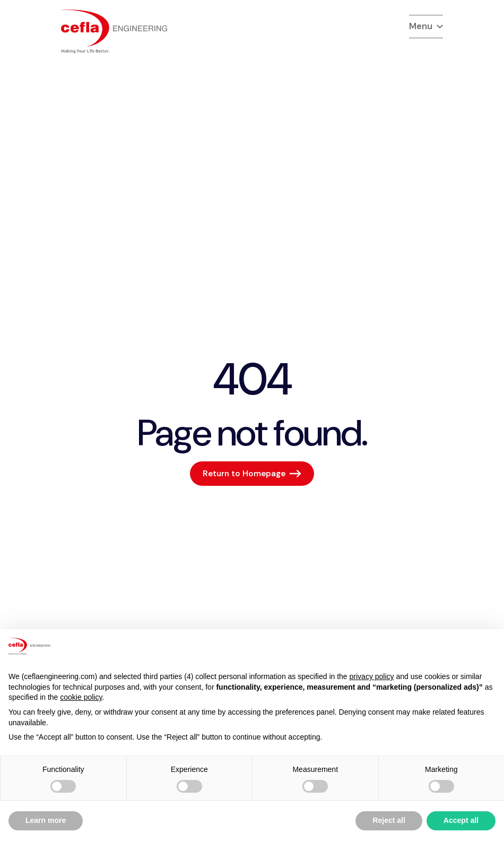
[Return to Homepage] (252, 474)
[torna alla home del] (114, 32)
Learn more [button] (46, 820)
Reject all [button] (389, 820)
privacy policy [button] (372, 676)
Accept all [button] (461, 820)
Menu (426, 26)
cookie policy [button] (81, 697)
